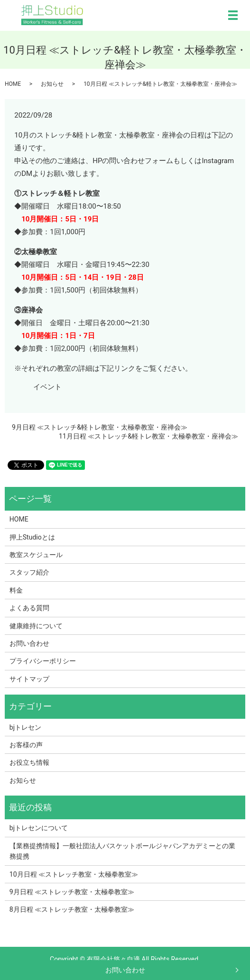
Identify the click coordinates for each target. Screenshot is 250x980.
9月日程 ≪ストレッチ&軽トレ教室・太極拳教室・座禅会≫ (100, 427)
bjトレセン (25, 727)
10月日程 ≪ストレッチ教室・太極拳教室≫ (74, 874)
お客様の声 (26, 745)
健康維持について (36, 626)
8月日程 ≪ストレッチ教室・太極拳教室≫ (72, 909)
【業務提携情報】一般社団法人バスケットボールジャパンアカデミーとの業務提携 (122, 851)
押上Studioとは (32, 537)
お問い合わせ (125, 970)
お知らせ (52, 84)
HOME (13, 84)
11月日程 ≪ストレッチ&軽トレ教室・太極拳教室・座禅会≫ (148, 436)
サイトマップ (29, 679)
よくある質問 (29, 608)
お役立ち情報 (29, 762)
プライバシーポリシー (43, 661)
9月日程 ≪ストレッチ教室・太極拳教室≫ (72, 892)
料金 (16, 590)
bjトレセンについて (39, 828)
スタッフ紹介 (29, 572)
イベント (47, 387)
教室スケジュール (36, 555)
